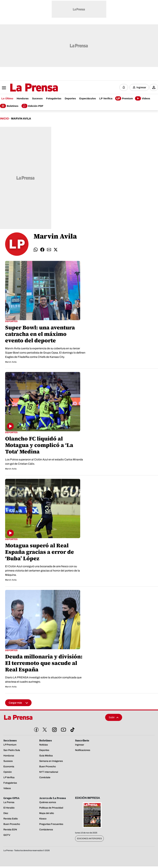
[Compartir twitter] (56, 250)
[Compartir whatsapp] (36, 250)
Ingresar (141, 87)
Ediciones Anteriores (89, 839)
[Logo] (26, 88)
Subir (114, 717)
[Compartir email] (49, 250)
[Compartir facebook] (42, 250)
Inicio (4, 119)
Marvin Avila (21, 119)
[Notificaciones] (124, 87)
